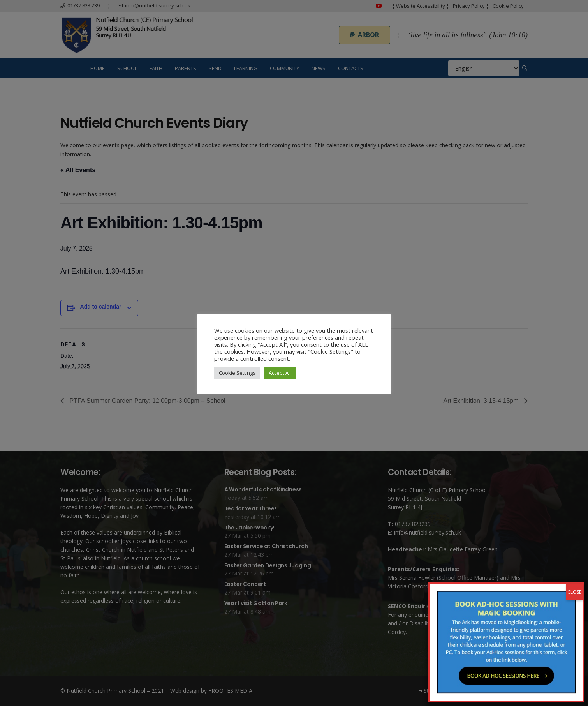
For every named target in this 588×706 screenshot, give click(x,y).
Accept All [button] (280, 373)
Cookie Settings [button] (237, 373)
